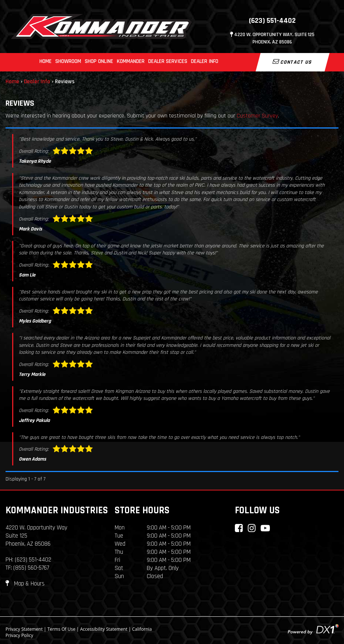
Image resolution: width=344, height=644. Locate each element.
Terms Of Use (62, 629)
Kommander (131, 61)
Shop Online (99, 61)
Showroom (68, 61)
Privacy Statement (24, 629)
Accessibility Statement (104, 629)
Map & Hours (25, 584)
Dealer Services (168, 61)
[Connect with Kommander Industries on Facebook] (239, 528)
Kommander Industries (57, 510)
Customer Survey (257, 116)
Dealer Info (205, 61)
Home (46, 61)
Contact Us (293, 62)
